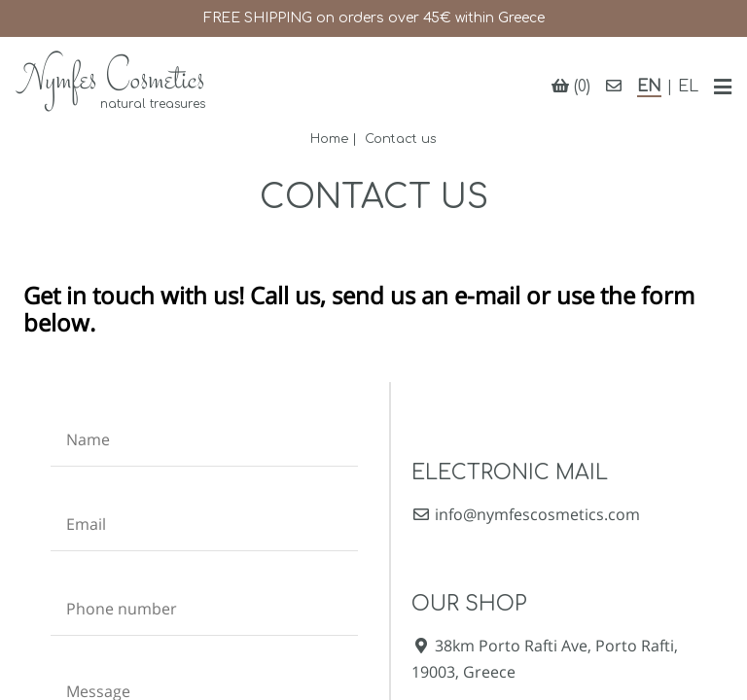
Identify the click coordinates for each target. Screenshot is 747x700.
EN (649, 87)
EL (688, 87)
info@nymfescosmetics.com (526, 514)
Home (329, 139)
